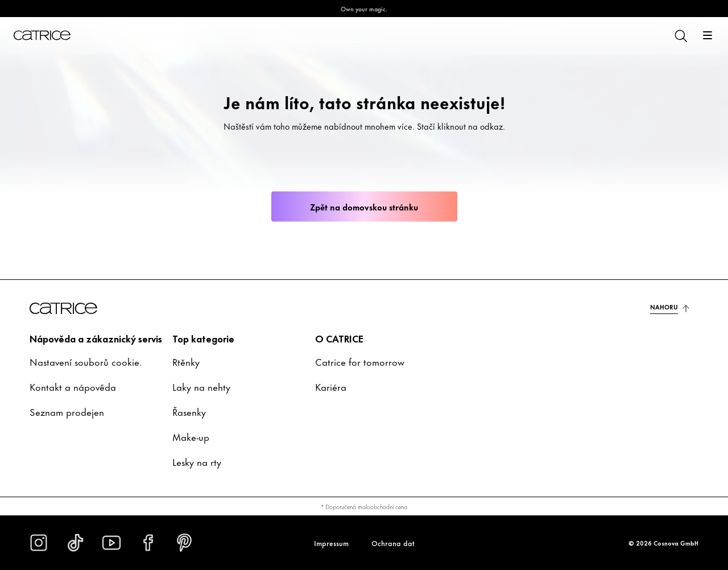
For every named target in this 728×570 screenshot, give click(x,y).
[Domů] (42, 35)
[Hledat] (680, 35)
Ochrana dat (393, 543)
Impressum (331, 543)
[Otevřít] (708, 35)
